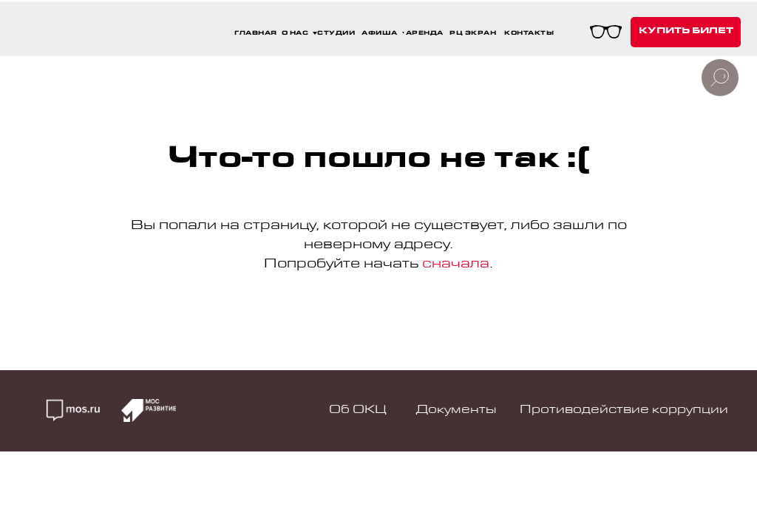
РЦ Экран (473, 34)
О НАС (295, 34)
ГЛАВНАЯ (256, 34)
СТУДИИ (336, 34)
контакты (529, 34)
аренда (425, 34)
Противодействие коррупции (624, 411)
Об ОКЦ (358, 411)
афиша (380, 34)
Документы (456, 411)
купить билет (686, 32)
